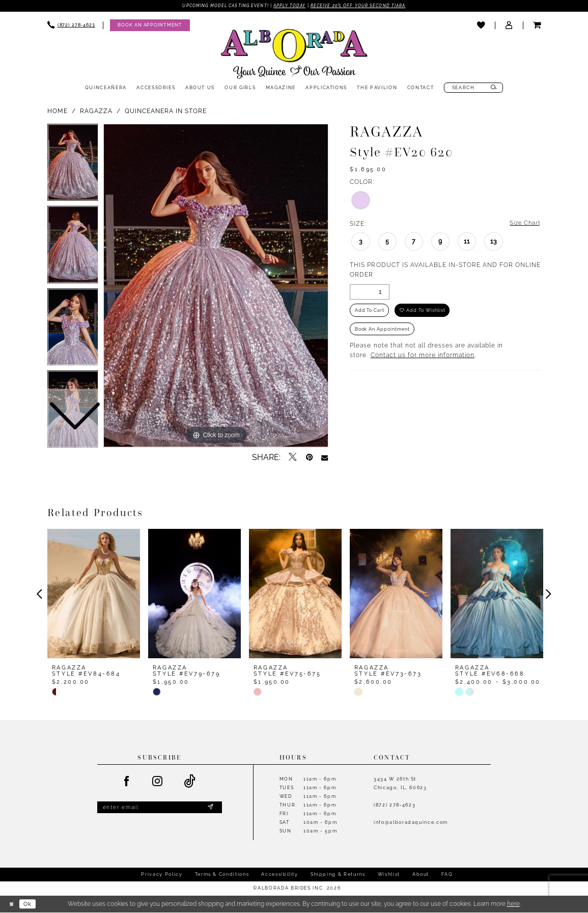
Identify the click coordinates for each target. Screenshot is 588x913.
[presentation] (94, 595)
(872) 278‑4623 (395, 805)
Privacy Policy (162, 875)
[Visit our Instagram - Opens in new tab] (158, 782)
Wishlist (389, 875)
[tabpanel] (216, 286)
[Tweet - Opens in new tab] (293, 458)
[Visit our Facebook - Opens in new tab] (127, 782)
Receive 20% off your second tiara (364, 6)
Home (58, 111)
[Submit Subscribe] (211, 809)
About (421, 875)
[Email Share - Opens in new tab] (325, 458)
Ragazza (96, 111)
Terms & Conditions (222, 875)
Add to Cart (370, 312)
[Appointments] (150, 26)
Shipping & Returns (338, 875)
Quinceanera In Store (166, 111)
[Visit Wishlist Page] (481, 26)
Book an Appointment (383, 332)
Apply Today (289, 6)
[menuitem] (71, 26)
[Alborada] (294, 56)
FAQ (447, 875)
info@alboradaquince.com (411, 823)
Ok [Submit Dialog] (30, 904)
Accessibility (279, 875)
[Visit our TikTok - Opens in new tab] (190, 782)
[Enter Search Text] (474, 88)
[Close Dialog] (12, 905)
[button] (509, 26)
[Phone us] (71, 26)
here (513, 904)
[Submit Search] (494, 88)
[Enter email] (160, 809)
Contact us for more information (423, 359)
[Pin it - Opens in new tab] (309, 458)
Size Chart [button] (524, 224)
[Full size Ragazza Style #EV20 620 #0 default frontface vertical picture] (216, 286)
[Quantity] (370, 293)
